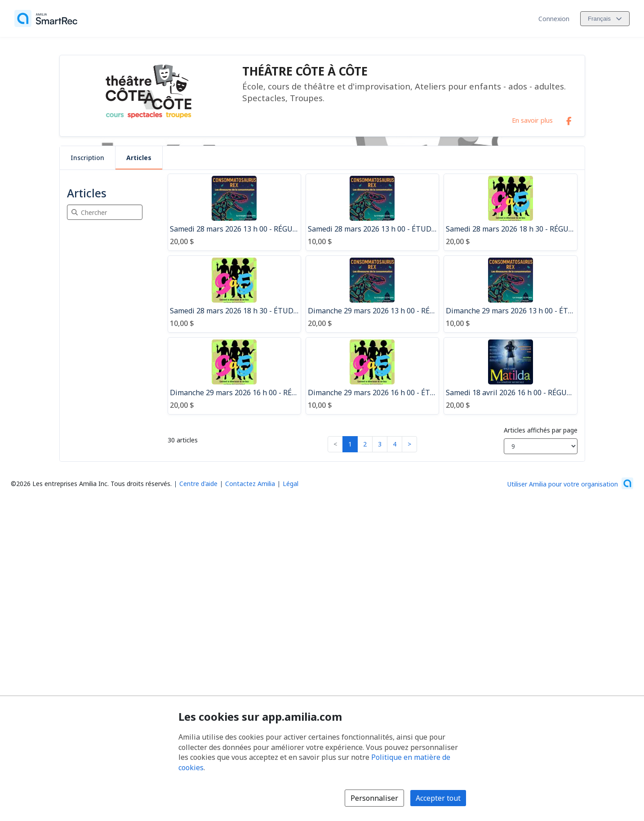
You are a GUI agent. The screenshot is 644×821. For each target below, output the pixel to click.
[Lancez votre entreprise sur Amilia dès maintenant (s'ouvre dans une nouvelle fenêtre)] (570, 483)
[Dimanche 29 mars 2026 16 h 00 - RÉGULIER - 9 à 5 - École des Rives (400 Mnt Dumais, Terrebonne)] (234, 376)
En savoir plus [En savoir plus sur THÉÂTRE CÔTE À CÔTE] (532, 120)
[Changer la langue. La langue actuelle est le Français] (605, 19)
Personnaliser (374, 798)
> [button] (409, 444)
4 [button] (395, 444)
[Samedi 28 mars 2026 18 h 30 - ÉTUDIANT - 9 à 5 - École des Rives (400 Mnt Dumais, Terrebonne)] (234, 294)
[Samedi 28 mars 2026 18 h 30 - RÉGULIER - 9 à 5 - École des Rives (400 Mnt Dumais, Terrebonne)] (510, 212)
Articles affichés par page (541, 430)
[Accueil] (46, 18)
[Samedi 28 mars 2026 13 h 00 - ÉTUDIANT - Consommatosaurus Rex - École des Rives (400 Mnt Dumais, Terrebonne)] (372, 212)
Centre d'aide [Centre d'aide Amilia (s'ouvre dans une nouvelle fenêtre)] (198, 484)
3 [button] (380, 444)
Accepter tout (438, 798)
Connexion (554, 19)
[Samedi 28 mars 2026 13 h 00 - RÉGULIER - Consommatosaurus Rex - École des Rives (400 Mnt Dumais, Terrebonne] (234, 212)
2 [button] (365, 444)
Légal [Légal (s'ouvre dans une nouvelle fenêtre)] (291, 484)
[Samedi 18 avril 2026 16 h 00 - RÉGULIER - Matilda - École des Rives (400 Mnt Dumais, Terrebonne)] (510, 376)
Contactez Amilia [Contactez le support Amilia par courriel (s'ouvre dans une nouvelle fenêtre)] (250, 484)
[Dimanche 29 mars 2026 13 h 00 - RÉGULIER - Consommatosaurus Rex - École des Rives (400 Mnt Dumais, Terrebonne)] (372, 294)
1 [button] (350, 444)
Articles (139, 158)
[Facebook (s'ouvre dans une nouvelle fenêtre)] (569, 119)
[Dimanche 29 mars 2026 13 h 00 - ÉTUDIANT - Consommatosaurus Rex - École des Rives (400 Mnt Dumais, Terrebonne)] (510, 294)
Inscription (87, 158)
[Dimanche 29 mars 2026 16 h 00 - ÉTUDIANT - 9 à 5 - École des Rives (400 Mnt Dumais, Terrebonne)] (372, 376)
